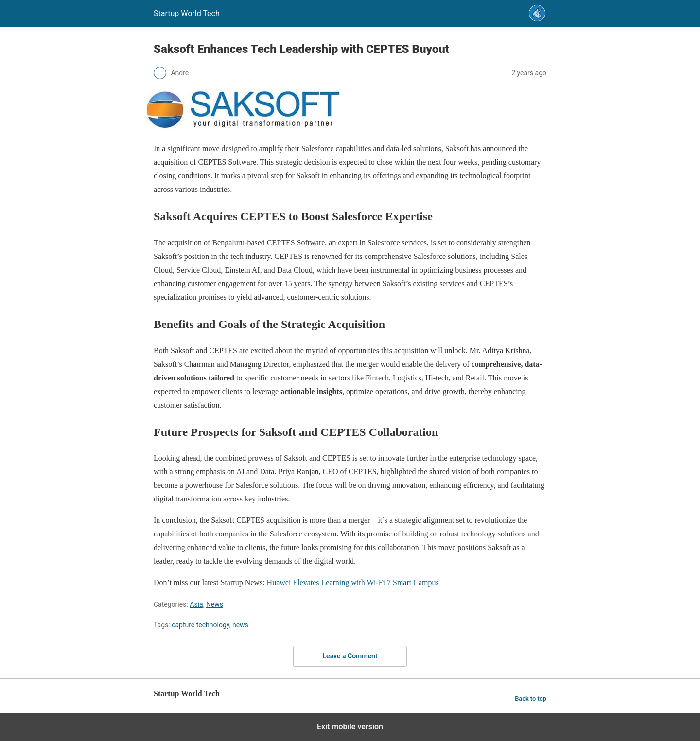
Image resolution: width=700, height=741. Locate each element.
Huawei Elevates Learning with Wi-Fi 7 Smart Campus (353, 582)
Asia (196, 604)
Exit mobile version (350, 727)
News (215, 604)
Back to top (531, 698)
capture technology (201, 625)
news (240, 625)
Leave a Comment (350, 656)
